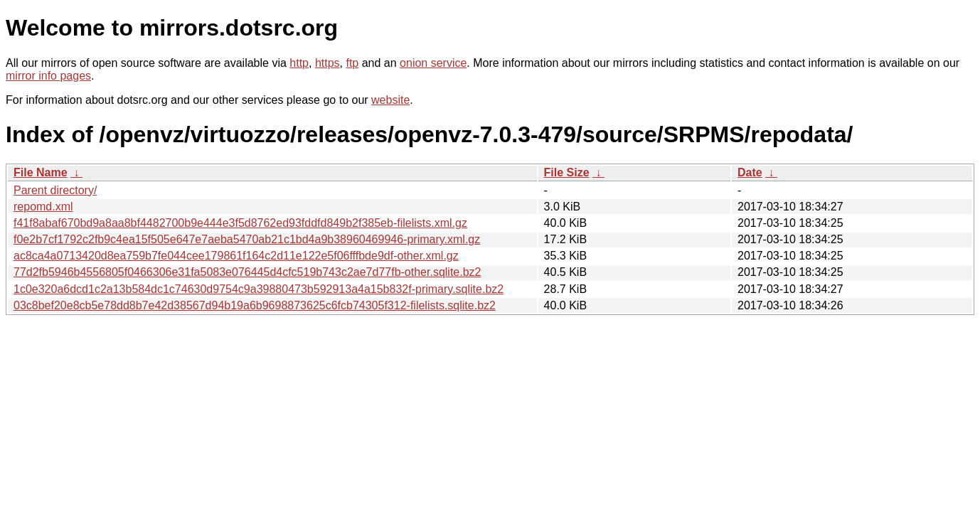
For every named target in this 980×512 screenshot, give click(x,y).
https (327, 63)
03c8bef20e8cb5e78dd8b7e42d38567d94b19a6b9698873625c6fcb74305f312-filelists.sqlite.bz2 (255, 305)
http (299, 63)
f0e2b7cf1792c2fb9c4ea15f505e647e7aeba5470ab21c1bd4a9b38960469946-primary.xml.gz (247, 239)
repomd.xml (43, 207)
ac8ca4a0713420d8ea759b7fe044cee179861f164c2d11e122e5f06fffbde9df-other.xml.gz (236, 256)
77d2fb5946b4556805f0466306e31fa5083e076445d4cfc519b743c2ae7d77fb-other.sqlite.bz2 (247, 272)
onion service (433, 63)
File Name (41, 172)
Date (750, 172)
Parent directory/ (55, 190)
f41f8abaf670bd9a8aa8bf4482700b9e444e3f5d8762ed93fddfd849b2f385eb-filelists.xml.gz (240, 223)
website (390, 100)
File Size (567, 172)
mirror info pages (48, 76)
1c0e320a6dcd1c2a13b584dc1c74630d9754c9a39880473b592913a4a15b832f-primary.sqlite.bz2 (259, 289)
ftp (352, 63)
